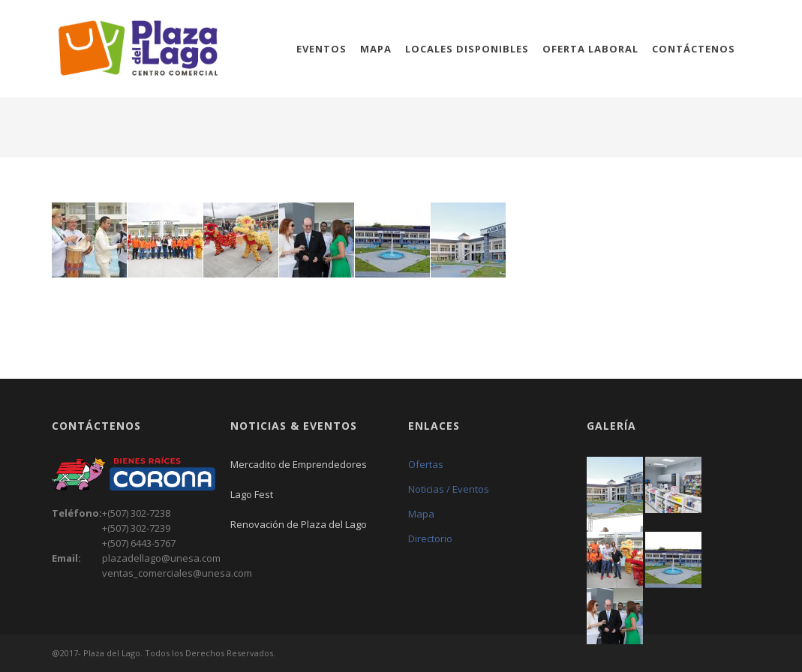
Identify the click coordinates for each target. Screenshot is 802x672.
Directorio (430, 538)
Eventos (321, 49)
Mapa (376, 49)
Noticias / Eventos (449, 489)
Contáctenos (694, 49)
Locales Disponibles (467, 49)
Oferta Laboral (590, 49)
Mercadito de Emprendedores (299, 464)
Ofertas (426, 464)
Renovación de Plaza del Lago (299, 524)
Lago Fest (252, 494)
